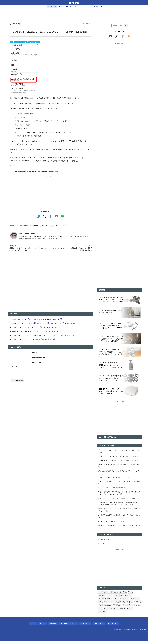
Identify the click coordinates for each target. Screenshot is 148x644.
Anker (123, 605)
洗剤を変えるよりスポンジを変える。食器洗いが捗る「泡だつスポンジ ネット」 (119, 512)
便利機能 (53, 626)
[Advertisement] (74, 14)
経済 (83, 7)
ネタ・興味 (69, 7)
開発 (101, 605)
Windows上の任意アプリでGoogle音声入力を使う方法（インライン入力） (119, 473)
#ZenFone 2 (47, 225)
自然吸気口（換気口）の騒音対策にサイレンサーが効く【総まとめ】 (119, 518)
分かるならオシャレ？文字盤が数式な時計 (112, 489)
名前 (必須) (35, 353)
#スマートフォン (60, 225)
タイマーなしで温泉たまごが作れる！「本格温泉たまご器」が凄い (119, 484)
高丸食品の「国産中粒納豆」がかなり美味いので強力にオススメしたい (119, 529)
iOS (106, 605)
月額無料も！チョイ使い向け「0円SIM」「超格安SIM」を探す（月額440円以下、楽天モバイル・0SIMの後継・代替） (119, 505)
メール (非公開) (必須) (39, 358)
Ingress (109, 611)
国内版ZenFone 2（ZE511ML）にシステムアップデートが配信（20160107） (39, 331)
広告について (99, 626)
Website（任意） (37, 363)
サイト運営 (114, 605)
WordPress (126, 608)
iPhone (129, 598)
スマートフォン (112, 595)
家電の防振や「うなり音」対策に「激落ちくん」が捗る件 (117, 500)
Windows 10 (135, 601)
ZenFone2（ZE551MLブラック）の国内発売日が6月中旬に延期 (34, 339)
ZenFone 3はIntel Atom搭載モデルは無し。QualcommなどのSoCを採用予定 (38, 319)
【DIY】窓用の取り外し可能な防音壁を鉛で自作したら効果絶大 (119, 461)
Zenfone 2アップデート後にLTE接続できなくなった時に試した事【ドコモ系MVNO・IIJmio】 (44, 323)
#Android (13, 225)
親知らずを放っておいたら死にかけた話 (111, 524)
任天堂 (101, 611)
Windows (102, 598)
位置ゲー (102, 608)
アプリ (116, 601)
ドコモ (110, 608)
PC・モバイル (52, 7)
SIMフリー (110, 615)
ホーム (33, 626)
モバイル (123, 595)
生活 (110, 598)
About (42, 626)
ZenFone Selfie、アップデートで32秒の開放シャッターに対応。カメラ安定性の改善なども (43, 335)
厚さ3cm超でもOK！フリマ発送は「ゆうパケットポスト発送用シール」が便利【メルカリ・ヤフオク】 (119, 495)
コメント (14, 367)
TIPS (131, 595)
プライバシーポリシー (68, 626)
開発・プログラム (93, 7)
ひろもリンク (103, 546)
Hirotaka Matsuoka (31, 233)
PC (122, 598)
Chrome (137, 611)
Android (102, 595)
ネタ (115, 611)
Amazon (117, 608)
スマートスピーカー (125, 611)
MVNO (101, 615)
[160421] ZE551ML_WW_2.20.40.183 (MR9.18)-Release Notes (37, 171)
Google (130, 605)
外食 (134, 608)
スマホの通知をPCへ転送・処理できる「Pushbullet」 (116, 479)
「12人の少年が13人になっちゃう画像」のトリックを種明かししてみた (119, 452)
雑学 (102, 7)
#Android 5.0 (25, 225)
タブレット (125, 601)
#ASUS (36, 225)
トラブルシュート (105, 601)
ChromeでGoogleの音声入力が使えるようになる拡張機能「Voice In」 (119, 467)
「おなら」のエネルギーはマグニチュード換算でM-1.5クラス (118, 457)
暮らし (77, 7)
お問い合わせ (85, 626)
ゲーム (61, 7)
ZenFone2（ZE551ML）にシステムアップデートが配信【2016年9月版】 (37, 327)
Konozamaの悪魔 (104, 542)
